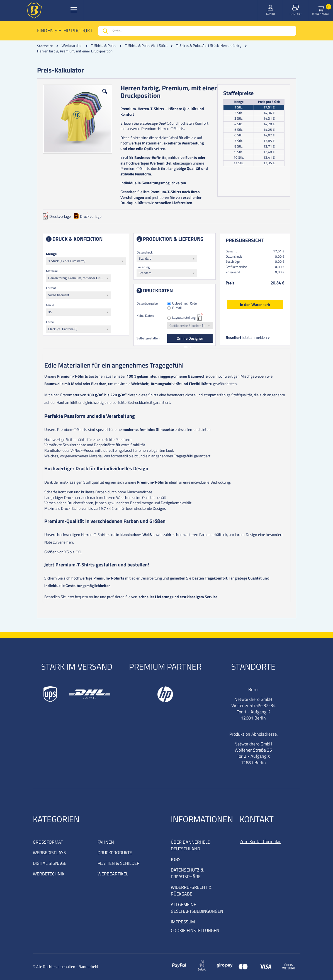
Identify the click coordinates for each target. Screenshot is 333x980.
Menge (51, 254)
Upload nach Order (185, 304)
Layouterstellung (184, 318)
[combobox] (197, 31)
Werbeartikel (72, 46)
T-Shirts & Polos (104, 46)
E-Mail (177, 308)
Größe (50, 305)
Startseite (45, 46)
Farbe (50, 322)
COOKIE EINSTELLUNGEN (195, 930)
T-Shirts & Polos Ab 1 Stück (146, 46)
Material (52, 271)
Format (51, 288)
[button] (105, 96)
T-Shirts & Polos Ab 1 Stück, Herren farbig (209, 46)
